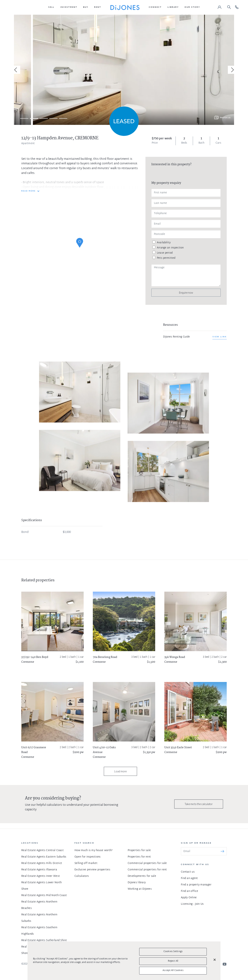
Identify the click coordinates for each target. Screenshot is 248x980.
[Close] (215, 960)
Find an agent (189, 878)
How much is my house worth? (94, 850)
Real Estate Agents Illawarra (39, 870)
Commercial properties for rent (147, 870)
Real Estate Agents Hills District (42, 863)
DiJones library (137, 883)
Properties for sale (139, 850)
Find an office (189, 891)
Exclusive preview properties (92, 870)
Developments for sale (142, 876)
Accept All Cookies (173, 970)
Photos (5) (225, 118)
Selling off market (86, 863)
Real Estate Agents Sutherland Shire (44, 940)
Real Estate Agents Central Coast (42, 850)
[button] (51, 7)
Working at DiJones (140, 889)
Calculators (82, 876)
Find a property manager (196, 885)
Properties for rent (139, 857)
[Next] (232, 70)
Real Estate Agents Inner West (41, 876)
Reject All (173, 961)
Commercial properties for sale (147, 863)
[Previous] (16, 70)
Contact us (188, 872)
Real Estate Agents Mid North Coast (44, 895)
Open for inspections (88, 857)
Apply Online (189, 898)
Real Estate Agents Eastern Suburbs (44, 857)
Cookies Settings (173, 952)
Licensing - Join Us (192, 904)
